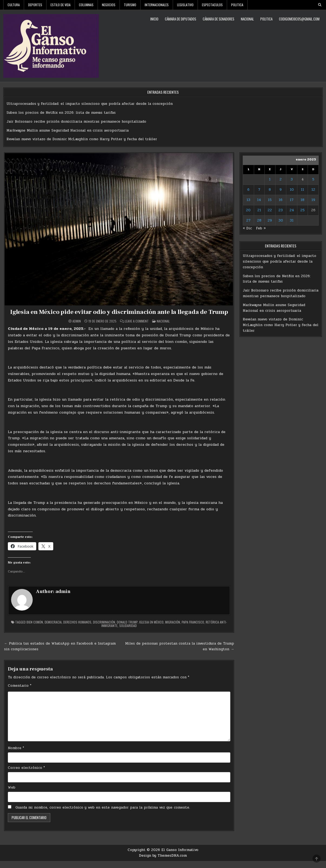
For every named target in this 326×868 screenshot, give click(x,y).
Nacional (247, 19)
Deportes (35, 5)
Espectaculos (212, 5)
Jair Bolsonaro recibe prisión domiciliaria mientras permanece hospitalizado (76, 122)
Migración (173, 629)
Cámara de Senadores (219, 19)
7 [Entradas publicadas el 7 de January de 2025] (259, 190)
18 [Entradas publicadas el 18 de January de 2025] (302, 200)
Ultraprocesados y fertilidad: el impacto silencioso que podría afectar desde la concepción (90, 104)
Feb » (261, 228)
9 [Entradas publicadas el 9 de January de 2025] (281, 190)
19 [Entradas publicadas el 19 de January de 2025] (313, 200)
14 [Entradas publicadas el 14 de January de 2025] (259, 200)
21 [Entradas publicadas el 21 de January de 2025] (259, 210)
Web (12, 795)
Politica (237, 5)
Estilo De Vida (61, 5)
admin (77, 328)
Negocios (109, 5)
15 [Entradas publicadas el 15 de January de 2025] (270, 200)
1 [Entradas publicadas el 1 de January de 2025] (270, 179)
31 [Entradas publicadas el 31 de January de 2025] (292, 220)
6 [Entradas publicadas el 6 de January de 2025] (248, 190)
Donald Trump (127, 629)
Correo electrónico (26, 775)
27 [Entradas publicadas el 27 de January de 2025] (248, 220)
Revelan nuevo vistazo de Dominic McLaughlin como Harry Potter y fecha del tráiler (82, 139)
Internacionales (157, 5)
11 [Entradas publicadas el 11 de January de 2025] (302, 190)
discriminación (104, 629)
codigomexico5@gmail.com (299, 19)
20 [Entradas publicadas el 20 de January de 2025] (248, 210)
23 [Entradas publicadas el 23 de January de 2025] (281, 210)
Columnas (86, 5)
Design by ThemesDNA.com (163, 863)
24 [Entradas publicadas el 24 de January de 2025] (292, 210)
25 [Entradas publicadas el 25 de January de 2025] (302, 210)
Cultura (14, 5)
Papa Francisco (193, 629)
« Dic (247, 228)
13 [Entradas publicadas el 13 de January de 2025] (248, 200)
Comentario (20, 693)
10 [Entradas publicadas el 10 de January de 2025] (292, 190)
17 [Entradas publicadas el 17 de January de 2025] (292, 200)
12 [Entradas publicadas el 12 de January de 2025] (313, 190)
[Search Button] (320, 5)
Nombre (16, 755)
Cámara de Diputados (181, 19)
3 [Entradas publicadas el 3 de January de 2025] (292, 179)
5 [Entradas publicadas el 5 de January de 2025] (313, 179)
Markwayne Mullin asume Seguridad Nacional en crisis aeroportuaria (68, 130)
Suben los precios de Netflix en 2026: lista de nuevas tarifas (61, 113)
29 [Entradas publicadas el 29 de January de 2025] (270, 220)
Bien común (35, 629)
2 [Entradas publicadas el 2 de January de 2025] (281, 179)
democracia (53, 629)
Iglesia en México (151, 629)
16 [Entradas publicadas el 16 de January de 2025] (281, 200)
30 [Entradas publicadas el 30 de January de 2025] (281, 220)
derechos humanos (77, 629)
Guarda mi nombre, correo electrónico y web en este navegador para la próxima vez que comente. (103, 815)
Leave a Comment (137, 328)
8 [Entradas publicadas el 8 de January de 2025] (270, 190)
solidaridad (128, 633)
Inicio (154, 19)
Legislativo (185, 5)
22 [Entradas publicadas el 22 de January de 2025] (270, 210)
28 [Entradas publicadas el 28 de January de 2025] (259, 220)
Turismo (130, 5)
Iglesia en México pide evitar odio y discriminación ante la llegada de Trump (119, 315)
